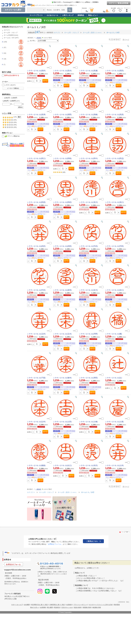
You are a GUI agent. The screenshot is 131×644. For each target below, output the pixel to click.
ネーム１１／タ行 (88, 492)
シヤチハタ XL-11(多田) (62, 290)
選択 (19, 117)
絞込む (21, 107)
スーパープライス (36, 15)
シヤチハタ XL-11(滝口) (114, 202)
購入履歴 (50, 607)
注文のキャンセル (67, 607)
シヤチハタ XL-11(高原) (114, 114)
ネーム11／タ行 (9, 38)
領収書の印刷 (87, 607)
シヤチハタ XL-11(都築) (36, 465)
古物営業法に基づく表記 (57, 605)
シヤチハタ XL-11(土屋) (114, 422)
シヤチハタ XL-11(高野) (62, 114)
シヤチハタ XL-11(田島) (62, 158)
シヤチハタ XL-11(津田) (88, 378)
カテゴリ (7, 30)
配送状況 (57, 607)
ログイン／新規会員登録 (119, 3)
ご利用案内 (95, 2)
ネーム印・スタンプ (11, 33)
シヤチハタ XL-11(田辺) (114, 158)
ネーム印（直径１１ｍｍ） (68, 492)
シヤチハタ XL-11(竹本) (36, 290)
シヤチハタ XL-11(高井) (36, 71)
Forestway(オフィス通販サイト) (73, 2)
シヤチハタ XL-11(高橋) (88, 114)
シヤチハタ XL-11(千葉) (36, 378)
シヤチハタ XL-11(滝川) (88, 202)
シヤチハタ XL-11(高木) (62, 71)
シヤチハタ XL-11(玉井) (36, 334)
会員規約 (69, 605)
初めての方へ (57, 2)
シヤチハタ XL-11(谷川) (88, 290)
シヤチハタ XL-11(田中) (88, 158)
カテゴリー (31, 492)
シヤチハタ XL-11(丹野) (88, 334)
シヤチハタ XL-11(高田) (114, 71)
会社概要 (27, 605)
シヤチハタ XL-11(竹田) (114, 246)
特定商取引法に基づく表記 (39, 605)
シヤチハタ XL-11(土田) (62, 422)
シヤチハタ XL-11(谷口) (114, 290)
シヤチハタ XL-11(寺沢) (88, 465)
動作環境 (117, 605)
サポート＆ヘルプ (17, 605)
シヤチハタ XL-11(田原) (36, 202)
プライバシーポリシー (80, 605)
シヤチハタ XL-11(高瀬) (88, 71)
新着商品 (81, 15)
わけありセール (52, 15)
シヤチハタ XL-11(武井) (36, 246)
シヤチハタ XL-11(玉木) (62, 334)
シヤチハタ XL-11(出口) (62, 465)
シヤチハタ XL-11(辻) (114, 378)
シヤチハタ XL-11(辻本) (36, 422)
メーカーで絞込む (13, 88)
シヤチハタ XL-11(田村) (62, 202)
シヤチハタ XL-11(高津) (36, 114)
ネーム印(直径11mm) (11, 35)
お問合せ (87, 2)
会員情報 (43, 607)
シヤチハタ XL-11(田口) (36, 158)
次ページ (126, 39)
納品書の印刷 (97, 607)
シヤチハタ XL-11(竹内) (88, 246)
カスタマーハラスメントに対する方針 (101, 605)
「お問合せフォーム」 (54, 544)
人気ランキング (68, 15)
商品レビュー (93, 15)
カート (45, 81)
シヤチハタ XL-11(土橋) (88, 422)
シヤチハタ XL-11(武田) (62, 246)
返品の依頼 (78, 607)
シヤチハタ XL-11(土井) (114, 465)
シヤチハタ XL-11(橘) (114, 334)
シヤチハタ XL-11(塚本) (62, 378)
